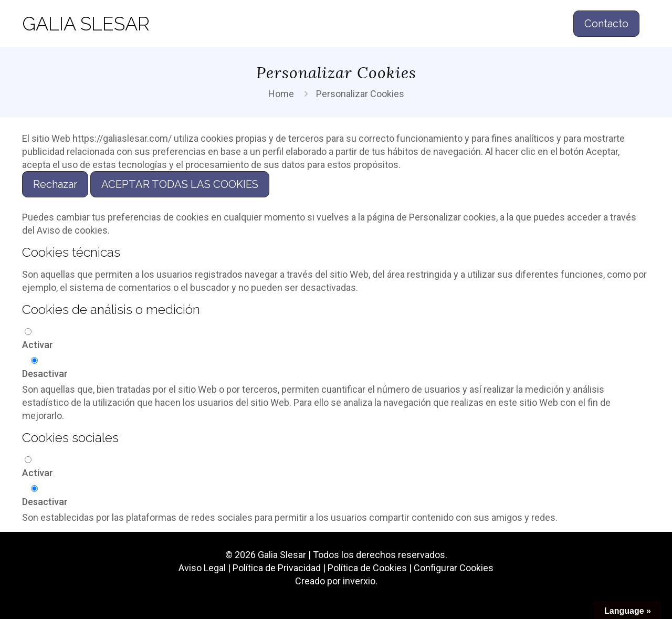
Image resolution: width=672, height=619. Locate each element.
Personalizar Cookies (360, 94)
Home (281, 94)
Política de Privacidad (277, 568)
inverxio (359, 581)
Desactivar (45, 374)
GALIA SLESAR (86, 24)
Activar (38, 345)
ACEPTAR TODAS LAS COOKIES (180, 184)
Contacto (606, 24)
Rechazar (55, 184)
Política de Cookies (367, 568)
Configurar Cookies (454, 568)
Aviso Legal (202, 568)
